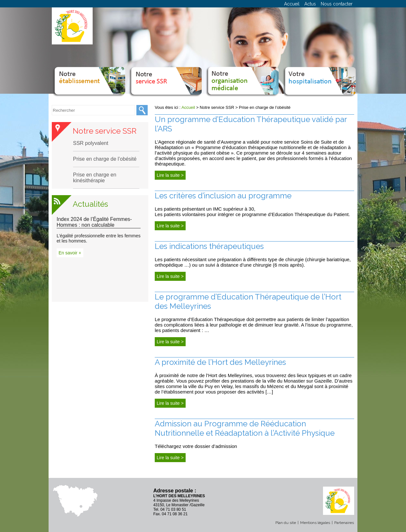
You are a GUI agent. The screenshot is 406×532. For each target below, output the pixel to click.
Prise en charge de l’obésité (105, 159)
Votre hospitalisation (318, 72)
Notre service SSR (165, 72)
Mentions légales (315, 523)
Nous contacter (337, 4)
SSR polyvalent (91, 143)
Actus (310, 4)
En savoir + (70, 253)
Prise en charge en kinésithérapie (95, 178)
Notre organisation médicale (242, 72)
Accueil (292, 4)
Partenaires (344, 523)
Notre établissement (88, 72)
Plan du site (286, 523)
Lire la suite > (170, 175)
